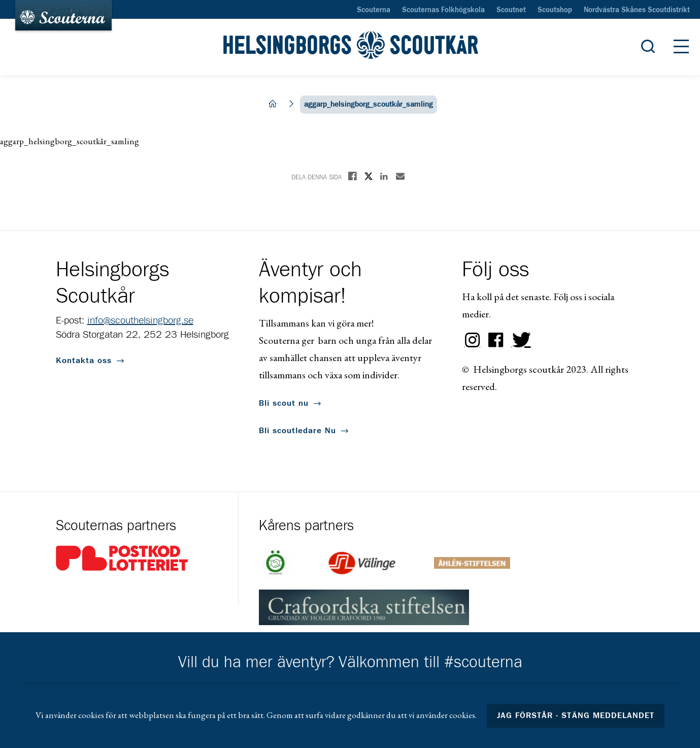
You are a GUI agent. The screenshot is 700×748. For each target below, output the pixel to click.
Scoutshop (555, 10)
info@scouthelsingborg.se (140, 320)
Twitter (519, 340)
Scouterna (374, 10)
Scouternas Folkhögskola (443, 10)
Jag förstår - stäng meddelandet (576, 716)
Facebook (496, 340)
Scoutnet (511, 10)
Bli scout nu (284, 403)
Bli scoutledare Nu (297, 431)
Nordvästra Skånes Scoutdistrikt (637, 10)
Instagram (473, 340)
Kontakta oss (84, 361)
